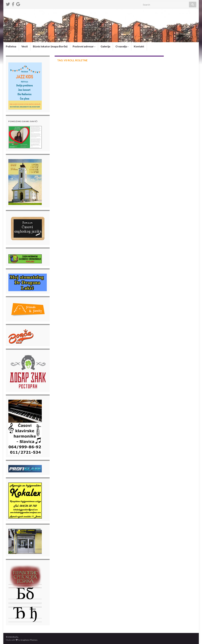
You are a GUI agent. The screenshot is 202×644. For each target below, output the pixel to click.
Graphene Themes (29, 640)
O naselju (122, 46)
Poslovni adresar (84, 46)
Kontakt (139, 46)
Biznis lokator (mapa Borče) (50, 46)
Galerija (105, 46)
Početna (11, 46)
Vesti (25, 46)
